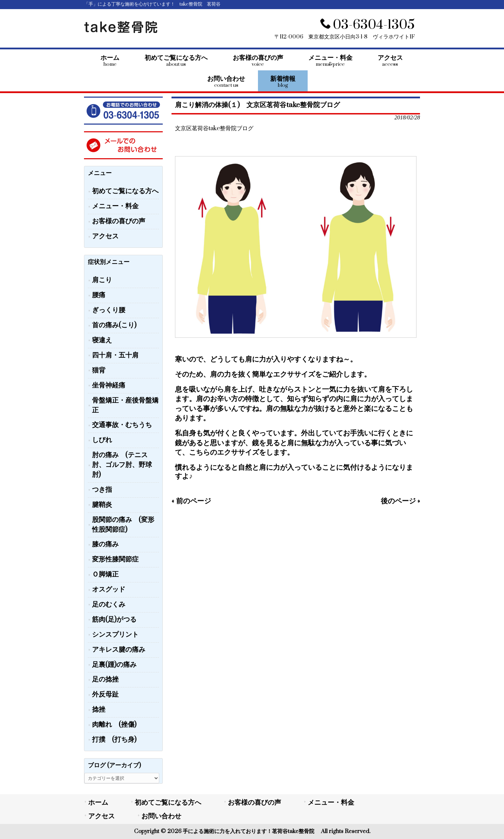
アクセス (105, 236)
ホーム (98, 803)
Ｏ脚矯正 (105, 575)
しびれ (102, 440)
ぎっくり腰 (109, 310)
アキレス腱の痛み (119, 650)
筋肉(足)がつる (114, 620)
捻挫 (99, 710)
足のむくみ (109, 605)
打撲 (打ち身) (114, 740)
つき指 (102, 490)
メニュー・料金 (115, 206)
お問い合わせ (161, 816)
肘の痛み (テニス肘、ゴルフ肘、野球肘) (122, 465)
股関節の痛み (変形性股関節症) (123, 525)
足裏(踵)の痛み (114, 665)
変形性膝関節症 (115, 560)
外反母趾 (105, 695)
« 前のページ (191, 501)
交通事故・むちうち (122, 425)
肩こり (102, 280)
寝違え (102, 340)
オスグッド (109, 590)
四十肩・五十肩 (115, 355)
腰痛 (99, 295)
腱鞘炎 (102, 505)
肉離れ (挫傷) (114, 725)
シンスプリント (115, 635)
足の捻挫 (105, 680)
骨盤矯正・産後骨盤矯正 (125, 405)
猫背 (99, 370)
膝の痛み (105, 544)
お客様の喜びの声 (119, 221)
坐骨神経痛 (109, 386)
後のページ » (400, 501)
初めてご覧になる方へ (125, 191)
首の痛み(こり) (114, 325)
